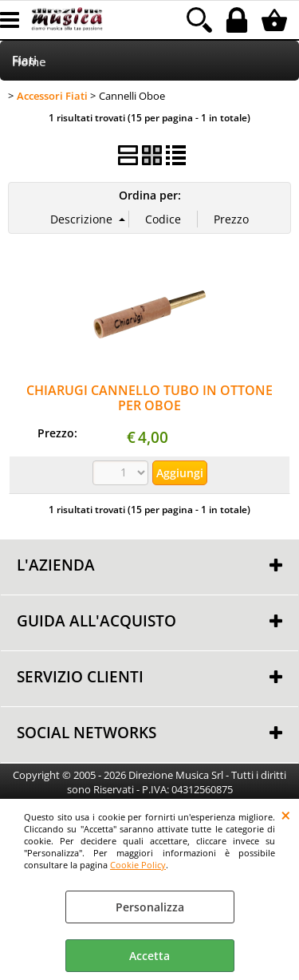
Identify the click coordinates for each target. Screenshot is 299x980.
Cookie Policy (138, 865)
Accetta (149, 956)
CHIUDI (286, 815)
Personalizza (150, 907)
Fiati (24, 60)
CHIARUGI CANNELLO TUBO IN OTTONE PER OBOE (149, 398)
